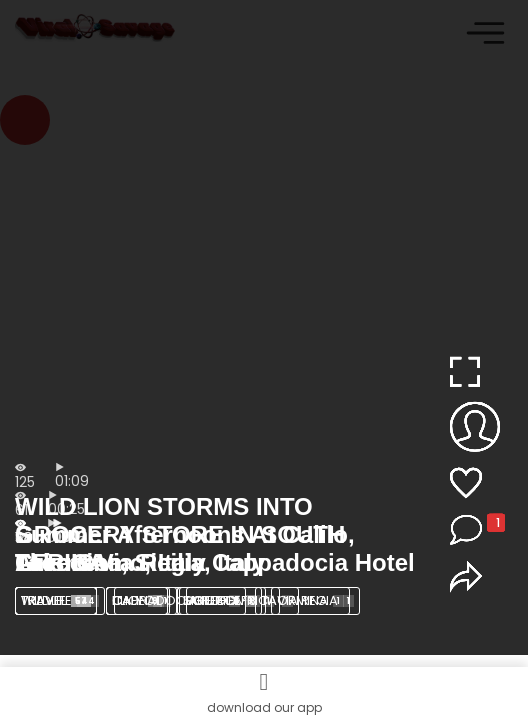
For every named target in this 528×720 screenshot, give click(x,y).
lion (142, 600)
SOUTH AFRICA (239, 600)
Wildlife (60, 600)
